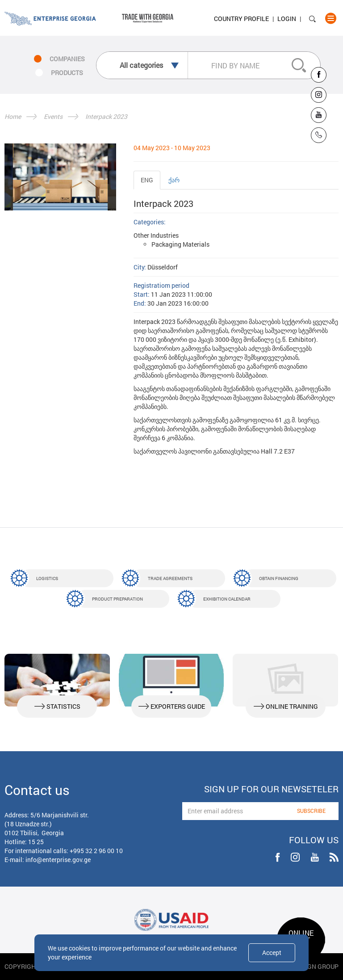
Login (287, 19)
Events (53, 116)
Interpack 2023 (106, 116)
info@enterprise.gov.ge (58, 860)
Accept (272, 953)
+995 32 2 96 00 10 (96, 851)
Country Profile (241, 19)
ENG (147, 180)
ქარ (174, 180)
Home (13, 116)
